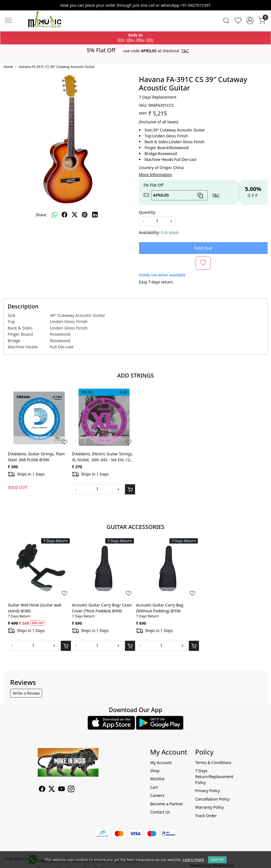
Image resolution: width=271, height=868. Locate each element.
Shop (155, 771)
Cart (154, 787)
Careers (157, 795)
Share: (41, 215)
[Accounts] (250, 21)
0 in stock (170, 232)
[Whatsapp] (54, 215)
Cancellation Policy (212, 799)
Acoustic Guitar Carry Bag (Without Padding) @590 (160, 608)
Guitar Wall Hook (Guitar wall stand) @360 (35, 608)
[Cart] (130, 489)
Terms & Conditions (213, 763)
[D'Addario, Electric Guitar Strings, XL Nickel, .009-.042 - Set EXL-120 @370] (104, 417)
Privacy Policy (207, 791)
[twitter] (75, 215)
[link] (226, 21)
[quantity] (157, 221)
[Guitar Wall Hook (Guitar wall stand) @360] (39, 569)
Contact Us (160, 812)
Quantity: (148, 212)
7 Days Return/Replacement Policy (214, 777)
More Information (155, 175)
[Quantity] (97, 489)
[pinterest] (85, 215)
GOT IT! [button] (217, 860)
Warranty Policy (209, 807)
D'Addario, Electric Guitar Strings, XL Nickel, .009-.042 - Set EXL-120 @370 (103, 457)
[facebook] (64, 215)
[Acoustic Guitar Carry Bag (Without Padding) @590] (168, 569)
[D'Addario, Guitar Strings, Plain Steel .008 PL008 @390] (39, 417)
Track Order (206, 816)
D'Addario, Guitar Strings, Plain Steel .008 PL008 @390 (36, 457)
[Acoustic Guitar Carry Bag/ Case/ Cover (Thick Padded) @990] (104, 569)
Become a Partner (167, 804)
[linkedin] (95, 215)
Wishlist (157, 779)
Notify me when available (162, 275)
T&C (185, 51)
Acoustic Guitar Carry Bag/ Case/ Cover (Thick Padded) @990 (102, 608)
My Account (161, 763)
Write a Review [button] (26, 693)
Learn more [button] (193, 859)
